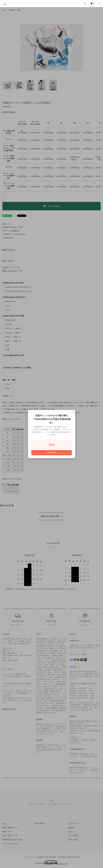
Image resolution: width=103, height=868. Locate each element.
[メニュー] (99, 4)
